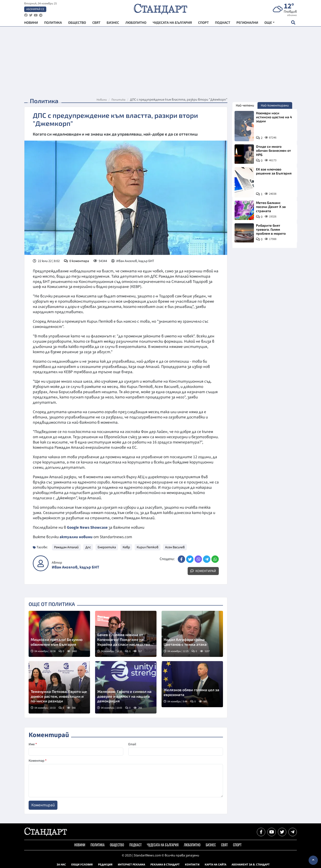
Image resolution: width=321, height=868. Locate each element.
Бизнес (113, 23)
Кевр (126, 547)
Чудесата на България (172, 23)
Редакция (105, 864)
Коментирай (203, 571)
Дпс (88, 547)
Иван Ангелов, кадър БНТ (76, 567)
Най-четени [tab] (245, 105)
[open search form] (293, 23)
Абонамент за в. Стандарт (251, 864)
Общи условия (82, 864)
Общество (77, 23)
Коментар (38, 760)
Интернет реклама (131, 864)
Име (33, 744)
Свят (96, 23)
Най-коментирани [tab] (275, 105)
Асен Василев (175, 547)
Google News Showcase (88, 527)
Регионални (247, 23)
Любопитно (136, 23)
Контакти (192, 864)
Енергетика (107, 547)
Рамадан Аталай (66, 547)
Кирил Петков (148, 547)
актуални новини (76, 537)
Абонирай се (35, 10)
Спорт (203, 23)
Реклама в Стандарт (165, 864)
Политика (53, 23)
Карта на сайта (216, 864)
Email (132, 744)
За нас (61, 864)
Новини (31, 23)
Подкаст (223, 23)
